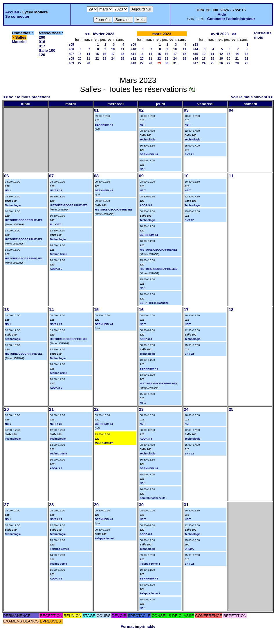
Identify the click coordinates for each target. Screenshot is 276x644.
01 (96, 110)
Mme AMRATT (104, 443)
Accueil (12, 12)
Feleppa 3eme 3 (150, 593)
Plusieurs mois (263, 35)
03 (186, 110)
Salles (21, 37)
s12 (134, 58)
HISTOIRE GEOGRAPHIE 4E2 (24, 220)
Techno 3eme (58, 254)
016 (42, 42)
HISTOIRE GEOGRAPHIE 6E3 (69, 205)
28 (89, 63)
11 (122, 49)
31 (175, 63)
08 (96, 176)
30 (167, 63)
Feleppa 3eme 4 (150, 564)
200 (42, 37)
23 (104, 58)
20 (80, 58)
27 (80, 63)
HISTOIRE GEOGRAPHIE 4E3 (24, 258)
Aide (222, 14)
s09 (71, 63)
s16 (196, 58)
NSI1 (143, 169)
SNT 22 (189, 154)
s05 (71, 44)
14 (89, 54)
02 (141, 110)
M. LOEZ (55, 224)
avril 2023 (220, 34)
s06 (71, 49)
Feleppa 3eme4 (60, 549)
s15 (196, 54)
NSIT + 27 (56, 190)
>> (234, 34)
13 (80, 54)
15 (97, 54)
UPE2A (189, 549)
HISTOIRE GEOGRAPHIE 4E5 (114, 210)
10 (113, 49)
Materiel (19, 42)
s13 (134, 63)
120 (42, 55)
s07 (71, 54)
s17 (196, 63)
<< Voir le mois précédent (27, 97)
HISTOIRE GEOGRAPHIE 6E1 (24, 354)
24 (113, 58)
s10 (134, 49)
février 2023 (104, 34)
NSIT (143, 125)
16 (104, 54)
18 (122, 54)
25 (122, 58)
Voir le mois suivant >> (252, 97)
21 (89, 58)
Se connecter (17, 16)
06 (6, 176)
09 (141, 176)
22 (97, 58)
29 (247, 63)
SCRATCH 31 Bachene (154, 303)
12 (221, 54)
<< (87, 34)
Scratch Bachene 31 (153, 498)
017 (42, 46)
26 (221, 63)
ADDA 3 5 (56, 269)
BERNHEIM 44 (104, 125)
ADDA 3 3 (146, 205)
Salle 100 (47, 50)
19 (221, 58)
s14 (196, 49)
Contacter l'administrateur (231, 19)
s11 (134, 54)
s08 (71, 58)
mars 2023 (162, 34)
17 (113, 54)
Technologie (147, 140)
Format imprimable (138, 626)
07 (51, 176)
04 (231, 110)
